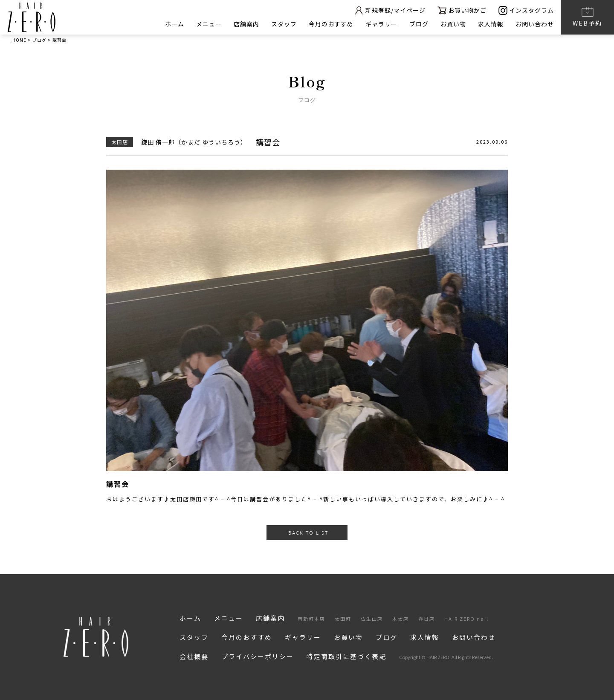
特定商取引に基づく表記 (346, 656)
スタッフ (284, 24)
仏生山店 (372, 619)
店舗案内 (246, 24)
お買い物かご (462, 10)
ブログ (419, 24)
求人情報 (491, 24)
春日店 (427, 619)
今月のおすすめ (331, 24)
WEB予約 (587, 17)
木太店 (401, 619)
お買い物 (453, 24)
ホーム (175, 24)
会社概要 (194, 656)
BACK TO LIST (308, 533)
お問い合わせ (535, 24)
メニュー (209, 24)
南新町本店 (311, 619)
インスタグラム (526, 10)
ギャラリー (381, 24)
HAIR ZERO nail (466, 619)
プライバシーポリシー (258, 656)
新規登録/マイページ (390, 10)
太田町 (343, 619)
